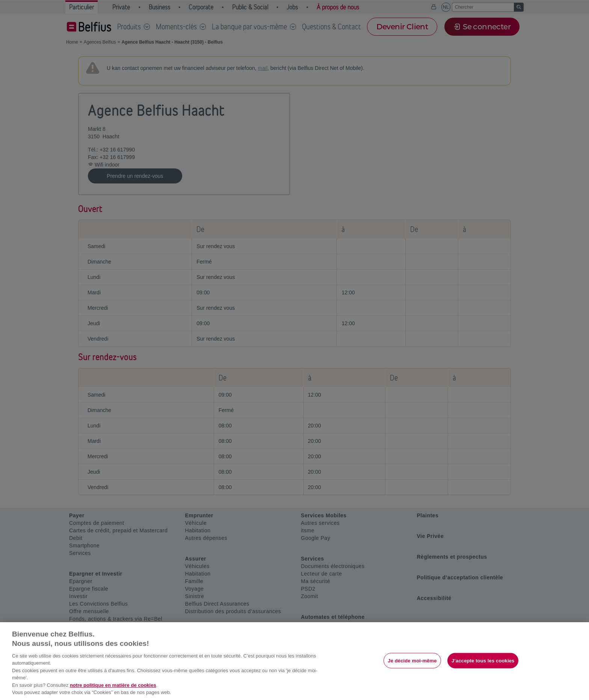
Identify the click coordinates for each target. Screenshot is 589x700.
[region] (294, 661)
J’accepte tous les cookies (483, 660)
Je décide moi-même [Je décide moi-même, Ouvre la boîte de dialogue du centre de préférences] (412, 660)
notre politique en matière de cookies (113, 685)
